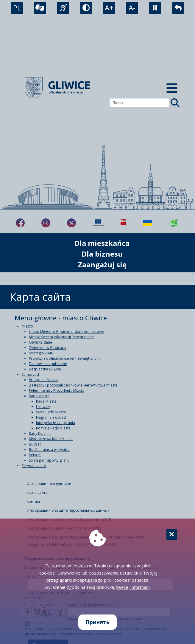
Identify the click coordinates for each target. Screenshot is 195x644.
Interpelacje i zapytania (56, 423)
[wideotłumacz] (40, 8)
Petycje (35, 455)
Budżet (35, 444)
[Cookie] (172, 535)
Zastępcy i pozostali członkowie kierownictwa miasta (73, 385)
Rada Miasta (39, 396)
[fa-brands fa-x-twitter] (71, 223)
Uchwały (43, 407)
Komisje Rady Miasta (53, 428)
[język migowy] (63, 8)
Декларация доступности (49, 484)
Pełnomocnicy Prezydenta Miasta (57, 391)
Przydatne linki (34, 466)
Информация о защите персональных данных (68, 510)
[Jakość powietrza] (174, 223)
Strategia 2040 (41, 353)
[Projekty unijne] (98, 223)
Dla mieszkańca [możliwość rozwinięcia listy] (102, 243)
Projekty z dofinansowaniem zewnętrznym (64, 358)
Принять (97, 622)
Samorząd (30, 374)
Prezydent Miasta (43, 380)
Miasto (27, 326)
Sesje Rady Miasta (51, 412)
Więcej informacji (133, 587)
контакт (33, 501)
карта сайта (37, 492)
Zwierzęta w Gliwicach (47, 348)
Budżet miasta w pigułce (49, 450)
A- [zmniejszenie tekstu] (132, 8)
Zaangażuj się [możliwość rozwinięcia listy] (102, 264)
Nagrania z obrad (51, 417)
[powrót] (178, 8)
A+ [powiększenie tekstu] (109, 8)
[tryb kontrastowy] (86, 8)
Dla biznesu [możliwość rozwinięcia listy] (102, 254)
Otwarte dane (40, 342)
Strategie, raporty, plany (49, 460)
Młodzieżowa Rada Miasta (51, 439)
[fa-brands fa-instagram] (46, 223)
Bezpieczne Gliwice (45, 369)
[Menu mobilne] (172, 88)
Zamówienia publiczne (48, 364)
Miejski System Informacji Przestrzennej (62, 337)
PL (17, 8)
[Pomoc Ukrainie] (147, 223)
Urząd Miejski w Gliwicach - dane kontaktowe (66, 332)
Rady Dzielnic (40, 433)
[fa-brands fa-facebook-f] (20, 223)
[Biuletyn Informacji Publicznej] (123, 223)
